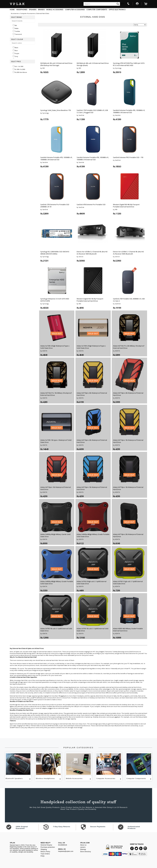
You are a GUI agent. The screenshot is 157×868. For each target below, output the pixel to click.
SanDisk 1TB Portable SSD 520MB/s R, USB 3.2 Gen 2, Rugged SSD (92, 111)
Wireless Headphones (45, 778)
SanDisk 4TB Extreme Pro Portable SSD (91, 204)
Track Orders (45, 854)
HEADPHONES (22, 10)
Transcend (108, 652)
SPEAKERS (33, 10)
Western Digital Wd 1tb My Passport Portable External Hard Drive (90, 300)
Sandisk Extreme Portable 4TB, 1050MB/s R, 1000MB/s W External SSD (129, 111)
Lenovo (127, 652)
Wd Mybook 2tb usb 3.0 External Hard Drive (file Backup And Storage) (56, 64)
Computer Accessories (28, 13)
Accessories (15, 13)
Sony (97, 652)
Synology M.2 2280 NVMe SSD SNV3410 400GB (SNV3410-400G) (55, 253)
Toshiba (115, 652)
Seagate (102, 652)
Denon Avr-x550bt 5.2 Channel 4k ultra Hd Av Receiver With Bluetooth (92, 253)
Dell (131, 652)
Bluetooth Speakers (14, 778)
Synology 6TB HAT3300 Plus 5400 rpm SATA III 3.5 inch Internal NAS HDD (129, 64)
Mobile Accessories (74, 778)
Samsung (121, 652)
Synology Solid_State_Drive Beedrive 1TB (56, 110)
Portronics (136, 652)
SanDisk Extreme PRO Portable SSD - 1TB (128, 157)
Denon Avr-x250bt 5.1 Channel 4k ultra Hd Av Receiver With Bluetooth (128, 253)
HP (94, 652)
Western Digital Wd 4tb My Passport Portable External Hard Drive (126, 206)
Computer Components (136, 778)
